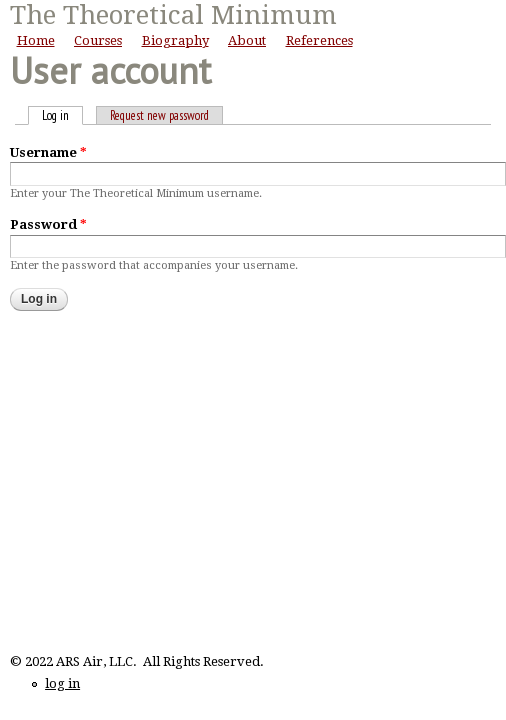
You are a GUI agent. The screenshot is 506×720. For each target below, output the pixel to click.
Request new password (159, 115)
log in (62, 683)
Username (48, 152)
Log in (62, 115)
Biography (175, 40)
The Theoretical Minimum (173, 15)
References (319, 40)
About (247, 40)
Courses (98, 40)
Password (48, 224)
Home (36, 40)
